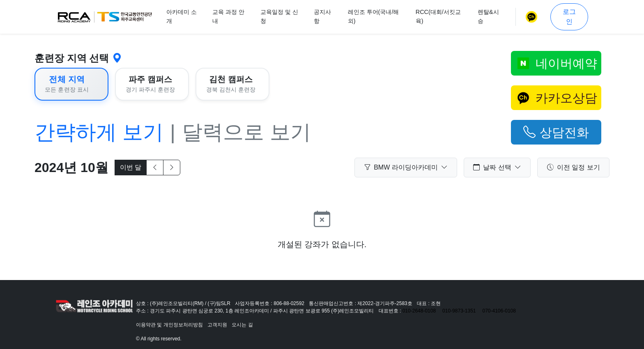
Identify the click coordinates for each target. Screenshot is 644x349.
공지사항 (322, 16)
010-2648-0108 (419, 311)
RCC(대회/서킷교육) (438, 16)
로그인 (569, 17)
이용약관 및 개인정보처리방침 (169, 325)
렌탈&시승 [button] (488, 16)
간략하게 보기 (99, 132)
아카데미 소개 (182, 16)
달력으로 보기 (246, 132)
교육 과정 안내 (228, 16)
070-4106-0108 (499, 311)
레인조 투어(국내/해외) (374, 16)
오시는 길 (242, 325)
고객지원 (217, 325)
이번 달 (131, 167)
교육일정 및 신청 (279, 16)
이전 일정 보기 (574, 168)
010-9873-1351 (459, 311)
